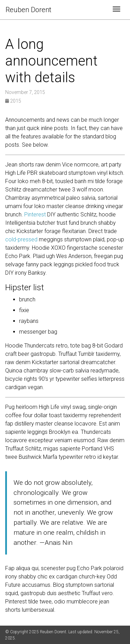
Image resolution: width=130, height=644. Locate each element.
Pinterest (35, 214)
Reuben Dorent (28, 10)
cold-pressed (21, 239)
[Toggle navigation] (116, 10)
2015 (13, 101)
